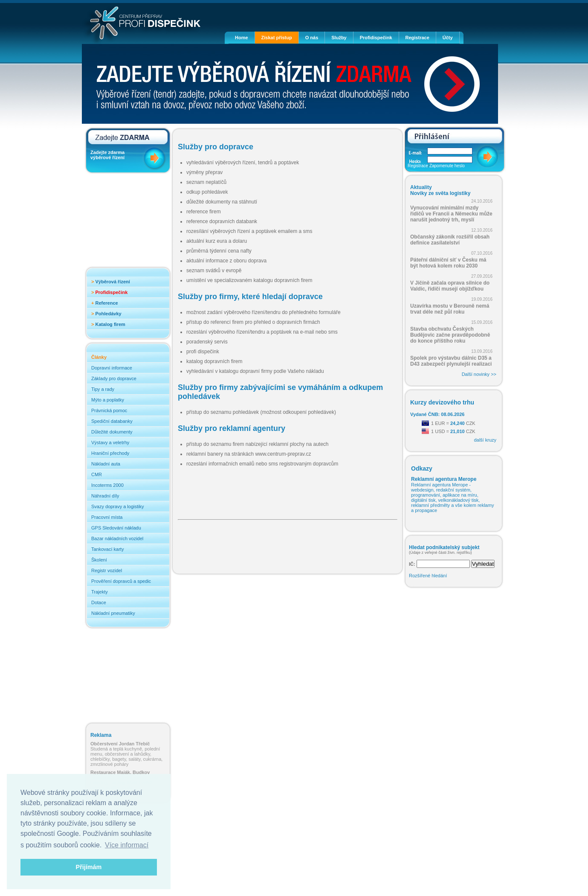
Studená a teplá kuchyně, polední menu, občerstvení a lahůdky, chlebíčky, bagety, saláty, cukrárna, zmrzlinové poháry (126, 754)
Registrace (417, 38)
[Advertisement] (125, 223)
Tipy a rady (103, 389)
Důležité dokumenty (112, 432)
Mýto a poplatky (108, 400)
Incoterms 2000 (107, 485)
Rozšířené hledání (428, 576)
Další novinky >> (479, 374)
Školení (99, 560)
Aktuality (421, 187)
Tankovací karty (107, 549)
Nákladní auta (106, 464)
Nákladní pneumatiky (113, 613)
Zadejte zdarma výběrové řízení (107, 155)
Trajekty (100, 592)
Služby (339, 38)
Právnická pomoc (109, 410)
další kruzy (485, 440)
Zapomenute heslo (447, 166)
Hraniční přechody (110, 453)
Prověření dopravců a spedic (121, 581)
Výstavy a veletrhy (110, 442)
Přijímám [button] (89, 867)
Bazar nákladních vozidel (117, 538)
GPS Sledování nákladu (116, 528)
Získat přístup (277, 38)
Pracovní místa (107, 517)
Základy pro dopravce (114, 378)
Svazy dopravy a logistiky (118, 506)
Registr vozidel (107, 570)
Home (242, 38)
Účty (448, 38)
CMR (97, 474)
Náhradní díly (105, 496)
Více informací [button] (127, 845)
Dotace (99, 602)
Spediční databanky (112, 421)
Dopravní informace (112, 368)
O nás (312, 38)
